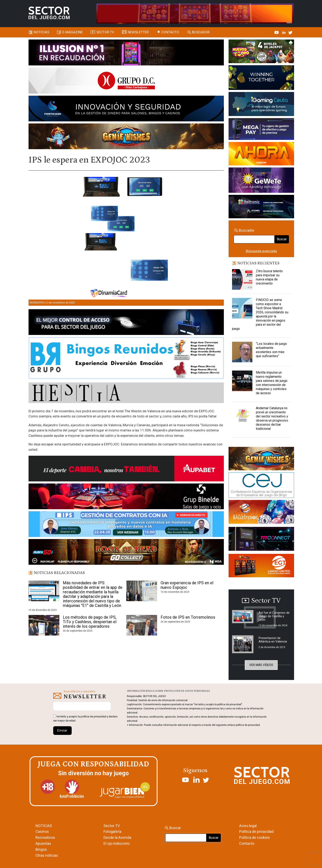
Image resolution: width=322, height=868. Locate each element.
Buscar (282, 239)
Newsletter (138, 32)
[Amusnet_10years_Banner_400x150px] (261, 78)
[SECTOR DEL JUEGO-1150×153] (126, 81)
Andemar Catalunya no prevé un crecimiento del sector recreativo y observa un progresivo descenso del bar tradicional (272, 418)
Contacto (170, 32)
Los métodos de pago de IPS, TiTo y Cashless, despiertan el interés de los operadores (90, 622)
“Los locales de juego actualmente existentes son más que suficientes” (271, 350)
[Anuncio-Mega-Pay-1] (261, 130)
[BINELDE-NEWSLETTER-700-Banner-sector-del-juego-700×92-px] (126, 497)
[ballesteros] (261, 513)
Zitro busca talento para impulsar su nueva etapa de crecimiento (269, 277)
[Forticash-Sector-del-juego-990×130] (126, 109)
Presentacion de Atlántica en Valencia (273, 640)
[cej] (261, 486)
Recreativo (37, 303)
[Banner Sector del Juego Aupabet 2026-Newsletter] (126, 469)
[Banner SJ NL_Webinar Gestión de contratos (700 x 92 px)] (126, 525)
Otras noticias (47, 855)
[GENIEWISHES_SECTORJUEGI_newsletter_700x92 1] (126, 137)
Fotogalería (112, 831)
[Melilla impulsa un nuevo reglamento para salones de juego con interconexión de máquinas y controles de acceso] (242, 381)
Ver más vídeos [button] (261, 665)
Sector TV (112, 826)
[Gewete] (261, 181)
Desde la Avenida (117, 837)
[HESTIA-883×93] (126, 393)
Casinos (42, 831)
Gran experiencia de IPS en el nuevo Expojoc (187, 585)
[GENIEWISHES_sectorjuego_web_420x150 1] (261, 459)
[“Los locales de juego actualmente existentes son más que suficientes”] (242, 352)
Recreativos (45, 837)
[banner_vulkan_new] (126, 323)
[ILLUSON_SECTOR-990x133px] (126, 53)
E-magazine (73, 32)
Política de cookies (255, 837)
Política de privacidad (256, 831)
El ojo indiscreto (117, 843)
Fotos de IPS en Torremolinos (188, 617)
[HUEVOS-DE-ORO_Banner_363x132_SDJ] (261, 52)
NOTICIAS (44, 826)
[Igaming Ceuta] (261, 105)
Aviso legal (248, 826)
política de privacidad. (248, 725)
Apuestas (43, 843)
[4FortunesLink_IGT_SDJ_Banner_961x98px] (195, 13)
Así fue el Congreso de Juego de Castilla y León (274, 616)
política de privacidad (93, 716)
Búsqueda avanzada (261, 251)
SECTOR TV (105, 32)
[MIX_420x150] (261, 566)
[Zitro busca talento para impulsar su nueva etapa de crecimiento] (242, 279)
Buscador (201, 32)
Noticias (41, 32)
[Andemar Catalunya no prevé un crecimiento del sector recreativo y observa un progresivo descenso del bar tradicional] (242, 416)
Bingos (41, 849)
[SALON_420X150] (261, 154)
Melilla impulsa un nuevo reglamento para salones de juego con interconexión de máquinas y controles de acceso (272, 383)
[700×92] (126, 553)
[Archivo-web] (261, 207)
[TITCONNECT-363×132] (261, 539)
